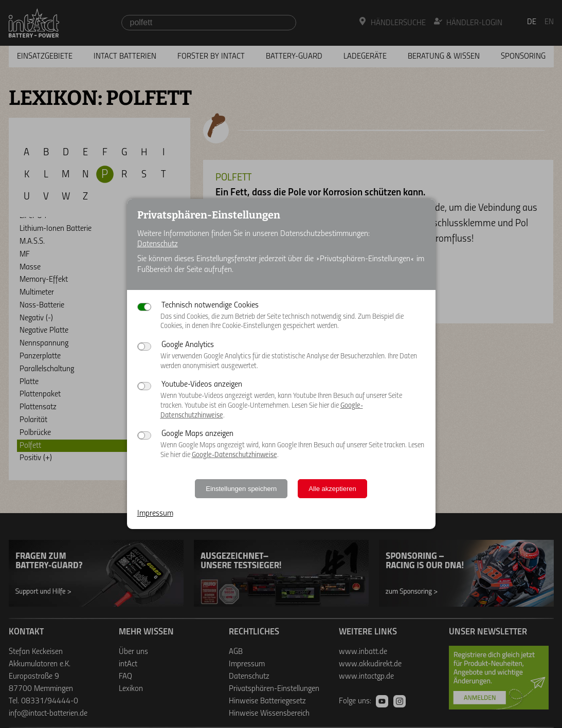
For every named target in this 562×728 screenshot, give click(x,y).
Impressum (155, 514)
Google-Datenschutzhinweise (234, 455)
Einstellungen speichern (241, 489)
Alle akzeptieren (332, 489)
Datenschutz (158, 244)
